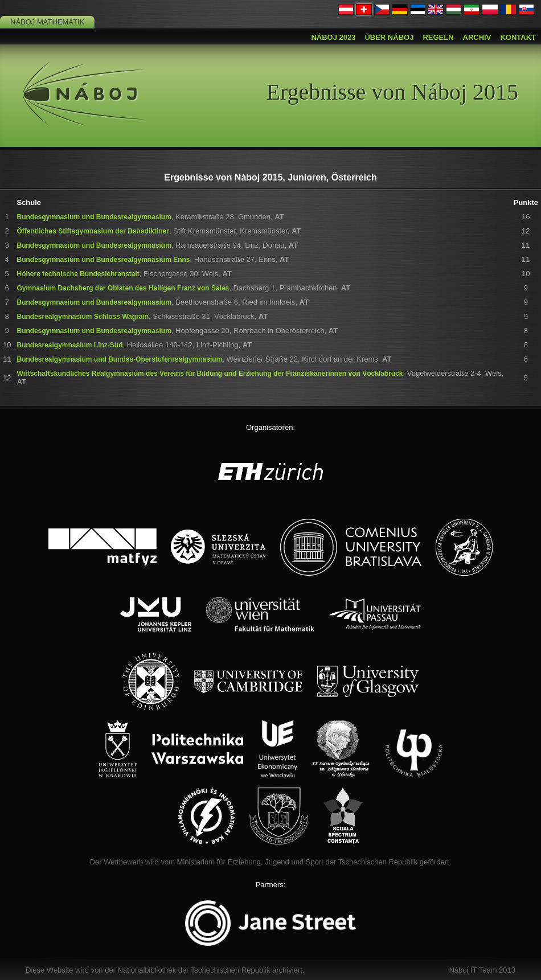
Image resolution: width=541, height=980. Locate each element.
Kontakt (518, 37)
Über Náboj (389, 37)
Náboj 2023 (333, 37)
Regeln (438, 37)
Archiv (477, 37)
